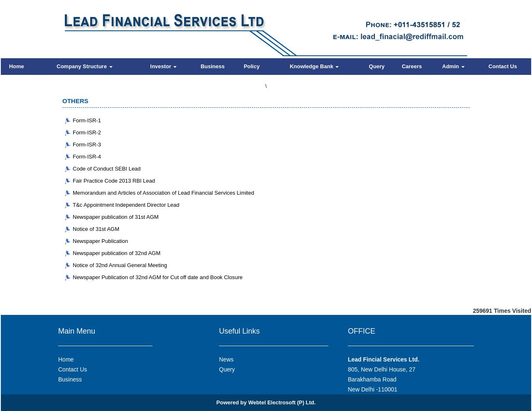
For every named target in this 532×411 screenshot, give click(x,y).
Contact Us (503, 66)
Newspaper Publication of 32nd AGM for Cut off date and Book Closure (158, 277)
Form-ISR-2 (87, 132)
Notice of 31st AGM (96, 229)
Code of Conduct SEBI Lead (107, 169)
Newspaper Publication (100, 241)
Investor (163, 66)
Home (17, 66)
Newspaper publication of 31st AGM (116, 217)
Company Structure (84, 66)
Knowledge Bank (314, 66)
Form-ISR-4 (87, 157)
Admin (453, 66)
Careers (412, 66)
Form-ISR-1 (87, 120)
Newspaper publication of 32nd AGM (117, 253)
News (226, 359)
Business (213, 66)
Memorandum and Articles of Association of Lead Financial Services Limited (163, 193)
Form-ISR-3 (87, 145)
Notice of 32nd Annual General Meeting (120, 265)
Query (377, 66)
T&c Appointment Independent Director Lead (126, 205)
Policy (251, 66)
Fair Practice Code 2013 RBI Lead (114, 181)
